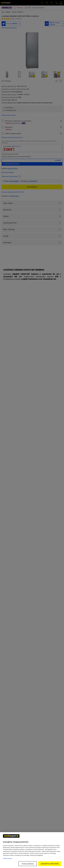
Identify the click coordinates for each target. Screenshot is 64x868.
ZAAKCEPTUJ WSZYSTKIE (50, 864)
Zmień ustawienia (28, 864)
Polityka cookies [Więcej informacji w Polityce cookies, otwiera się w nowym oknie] (8, 858)
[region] (32, 850)
